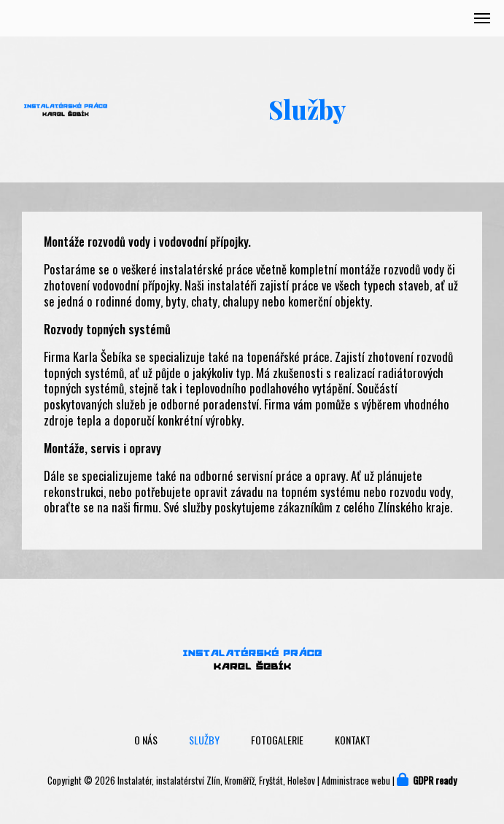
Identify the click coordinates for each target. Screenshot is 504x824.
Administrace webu (356, 781)
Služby (204, 740)
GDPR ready (435, 781)
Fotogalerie (277, 740)
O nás (146, 740)
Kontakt (353, 740)
